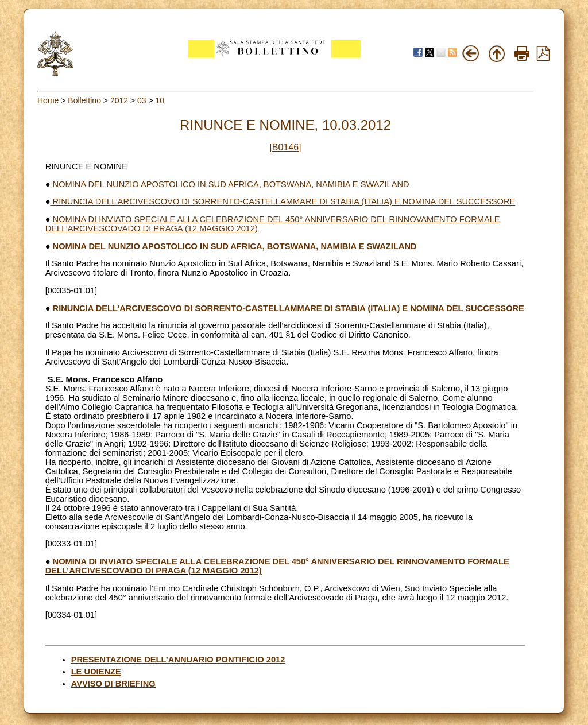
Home (48, 100)
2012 (119, 100)
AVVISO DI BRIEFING (113, 684)
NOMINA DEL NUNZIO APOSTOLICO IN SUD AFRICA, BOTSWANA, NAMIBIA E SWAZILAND (231, 184)
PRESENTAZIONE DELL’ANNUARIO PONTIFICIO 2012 (178, 660)
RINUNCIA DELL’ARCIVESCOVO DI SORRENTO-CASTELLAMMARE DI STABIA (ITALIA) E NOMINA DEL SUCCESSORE (283, 201)
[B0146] (285, 147)
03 (142, 100)
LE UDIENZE (96, 672)
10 (160, 100)
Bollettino (84, 100)
